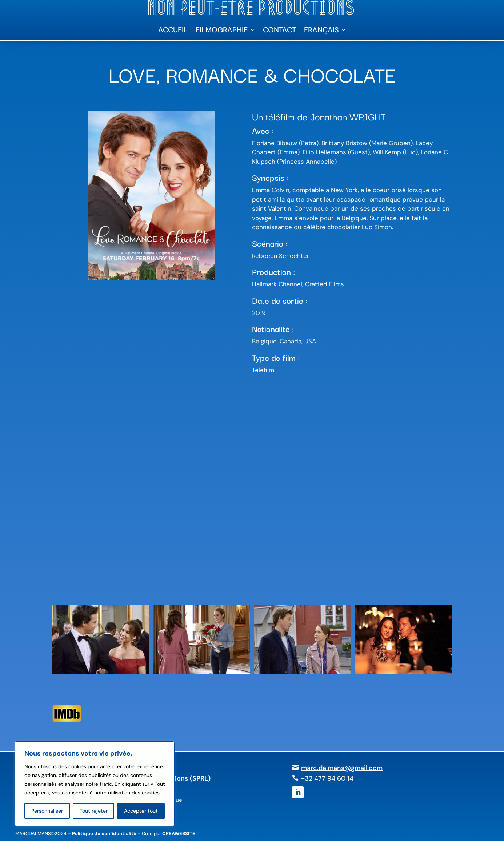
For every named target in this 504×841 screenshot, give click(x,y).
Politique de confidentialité (104, 834)
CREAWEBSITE (179, 834)
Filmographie (222, 31)
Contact (279, 31)
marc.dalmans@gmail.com (342, 768)
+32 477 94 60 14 (327, 778)
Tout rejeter (94, 811)
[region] (95, 784)
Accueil (173, 31)
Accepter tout (141, 811)
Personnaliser (47, 811)
